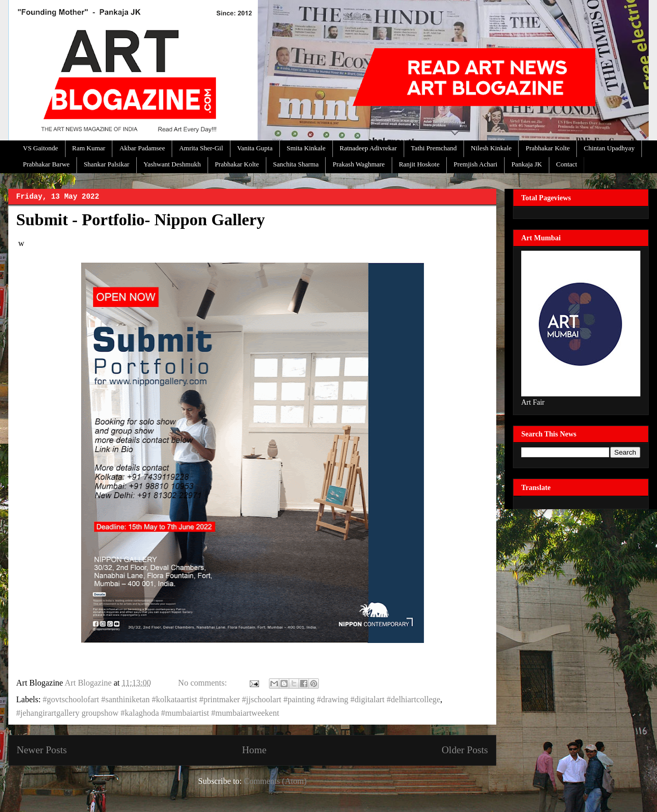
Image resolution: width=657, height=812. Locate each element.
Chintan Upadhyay (609, 148)
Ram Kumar (89, 148)
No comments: (203, 683)
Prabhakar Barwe (46, 164)
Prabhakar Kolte (547, 148)
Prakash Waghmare (358, 164)
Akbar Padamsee (142, 148)
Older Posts (465, 750)
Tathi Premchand (434, 148)
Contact (566, 164)
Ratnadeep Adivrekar (368, 148)
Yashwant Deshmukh (172, 164)
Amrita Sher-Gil (201, 148)
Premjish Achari (475, 164)
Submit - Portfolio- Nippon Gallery (140, 220)
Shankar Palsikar (107, 164)
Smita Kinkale (306, 148)
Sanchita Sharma (296, 164)
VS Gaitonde (41, 148)
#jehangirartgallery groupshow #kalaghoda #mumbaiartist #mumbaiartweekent (148, 713)
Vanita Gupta (255, 148)
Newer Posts (42, 750)
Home (254, 750)
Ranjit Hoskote (419, 164)
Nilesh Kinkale (491, 148)
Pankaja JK (527, 164)
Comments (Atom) (275, 781)
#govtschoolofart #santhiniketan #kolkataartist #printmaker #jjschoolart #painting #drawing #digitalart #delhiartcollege (241, 699)
